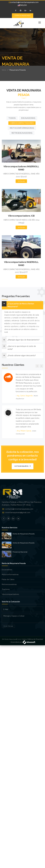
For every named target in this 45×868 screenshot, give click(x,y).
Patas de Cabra (8, 579)
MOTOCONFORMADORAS (22, 128)
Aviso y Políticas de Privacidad (33, 639)
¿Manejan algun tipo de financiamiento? (24, 340)
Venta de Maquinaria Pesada (24, 543)
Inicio (4, 70)
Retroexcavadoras (9, 584)
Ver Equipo (21, 175)
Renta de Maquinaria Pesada (24, 534)
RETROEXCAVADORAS (22, 133)
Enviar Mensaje (8, 626)
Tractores (6, 589)
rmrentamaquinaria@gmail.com (18, 512)
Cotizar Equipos (23, 466)
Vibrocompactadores (10, 594)
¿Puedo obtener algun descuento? (22, 356)
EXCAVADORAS (28, 118)
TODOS (12, 118)
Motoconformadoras (10, 574)
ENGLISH (22, 5)
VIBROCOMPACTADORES (22, 123)
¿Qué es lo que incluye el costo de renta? (22, 348)
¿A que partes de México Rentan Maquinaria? (21, 305)
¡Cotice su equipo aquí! (23, 15)
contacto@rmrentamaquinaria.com (24, 2)
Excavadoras (7, 570)
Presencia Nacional (20, 552)
